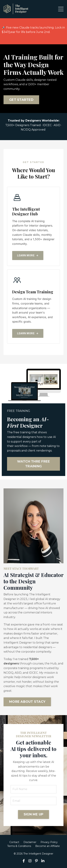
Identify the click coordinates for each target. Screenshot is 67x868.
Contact (14, 842)
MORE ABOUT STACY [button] (27, 702)
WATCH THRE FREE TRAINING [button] (34, 464)
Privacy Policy (49, 842)
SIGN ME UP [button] (34, 814)
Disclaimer (30, 842)
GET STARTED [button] (21, 100)
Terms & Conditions (19, 846)
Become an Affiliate (48, 846)
